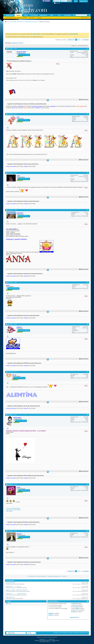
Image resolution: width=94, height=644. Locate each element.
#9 (88, 484)
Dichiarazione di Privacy (79, 633)
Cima (87, 633)
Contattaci (56, 633)
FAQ (15, 18)
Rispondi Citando (84, 100)
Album (26, 15)
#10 (87, 531)
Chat (59, 15)
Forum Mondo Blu (64, 633)
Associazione (68, 15)
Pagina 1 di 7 (72, 40)
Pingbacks (51, 613)
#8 (88, 415)
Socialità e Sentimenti (17, 22)
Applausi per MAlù (11, 583)
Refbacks (51, 615)
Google (10, 603)
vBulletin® (47, 639)
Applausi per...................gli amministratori (16, 594)
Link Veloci (39, 18)
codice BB (74, 603)
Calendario (19, 18)
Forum (18, 15)
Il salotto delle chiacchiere (31, 22)
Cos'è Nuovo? (34, 15)
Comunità (25, 18)
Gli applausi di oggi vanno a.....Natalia (57, 576)
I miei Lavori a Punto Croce (13, 510)
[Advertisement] (38, 27)
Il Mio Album (9, 511)
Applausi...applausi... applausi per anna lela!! (17, 590)
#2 (88, 114)
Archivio (71, 633)
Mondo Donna (10, 15)
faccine (74, 605)
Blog (52, 15)
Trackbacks (74, 612)
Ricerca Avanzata (85, 18)
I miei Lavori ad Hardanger (13, 508)
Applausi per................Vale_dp (13, 586)
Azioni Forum (32, 18)
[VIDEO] (77, 608)
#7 (88, 372)
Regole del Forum (74, 617)
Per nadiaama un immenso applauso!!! (37, 576)
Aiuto (76, 1)
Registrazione (83, 1)
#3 (88, 173)
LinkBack (74, 46)
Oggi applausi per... (11, 597)
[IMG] (77, 607)
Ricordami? (57, 3)
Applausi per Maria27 (18, 43)
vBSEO (51, 642)
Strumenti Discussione (82, 46)
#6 (88, 324)
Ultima (86, 40)
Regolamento (43, 15)
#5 (88, 282)
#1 (88, 49)
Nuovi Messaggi (9, 18)
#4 (88, 210)
